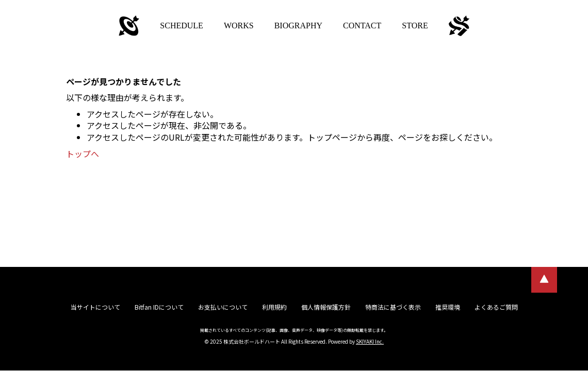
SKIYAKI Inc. (370, 341)
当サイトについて (95, 307)
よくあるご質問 (496, 307)
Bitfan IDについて (159, 307)
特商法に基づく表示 (393, 307)
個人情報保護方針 (326, 307)
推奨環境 (448, 307)
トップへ (83, 154)
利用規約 (274, 307)
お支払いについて (223, 307)
